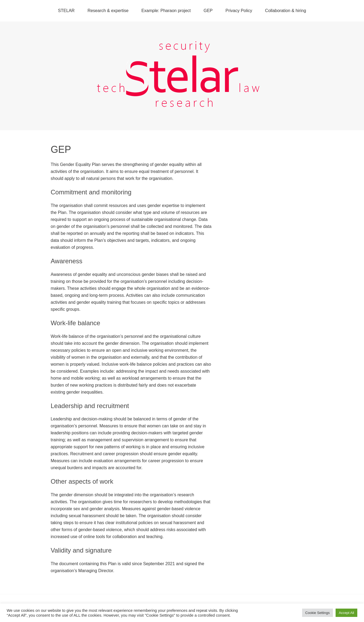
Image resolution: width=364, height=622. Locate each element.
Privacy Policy (239, 11)
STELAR (66, 11)
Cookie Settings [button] (317, 613)
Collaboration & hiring (286, 11)
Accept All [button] (346, 613)
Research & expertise (108, 11)
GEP (208, 11)
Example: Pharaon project (166, 11)
